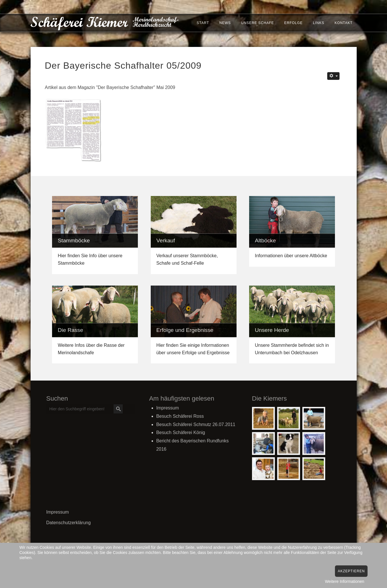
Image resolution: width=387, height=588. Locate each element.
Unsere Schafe (256, 23)
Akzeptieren (351, 571)
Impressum (58, 512)
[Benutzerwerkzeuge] (333, 76)
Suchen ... (47, 404)
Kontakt (343, 23)
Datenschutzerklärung (69, 523)
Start (202, 23)
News (224, 23)
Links (317, 23)
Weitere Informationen (345, 581)
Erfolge (292, 23)
